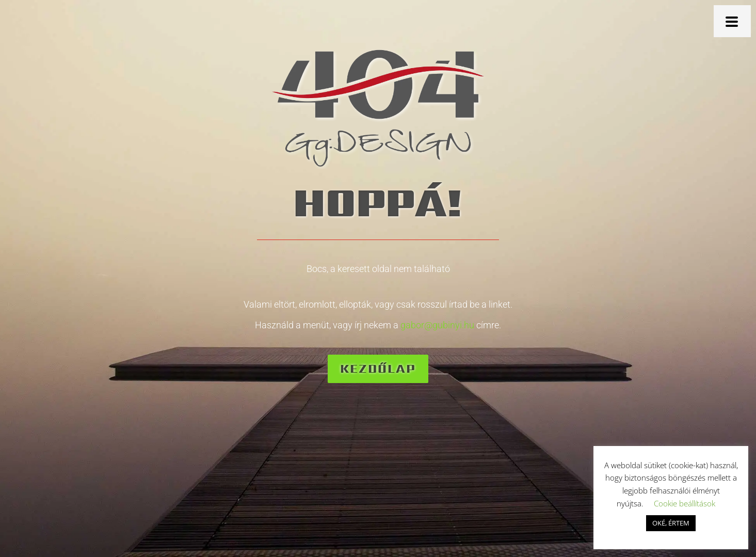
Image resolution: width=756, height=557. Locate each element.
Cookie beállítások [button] (685, 503)
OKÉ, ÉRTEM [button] (671, 523)
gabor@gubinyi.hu (437, 325)
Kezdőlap (378, 368)
